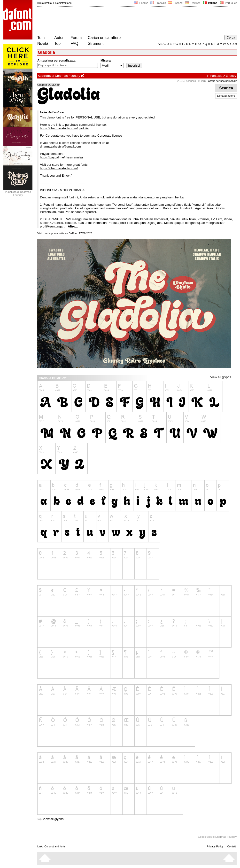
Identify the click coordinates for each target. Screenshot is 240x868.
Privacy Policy (215, 846)
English (141, 3)
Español (176, 3)
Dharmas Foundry (68, 76)
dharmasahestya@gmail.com (60, 146)
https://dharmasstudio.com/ (59, 168)
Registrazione (63, 3)
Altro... (73, 226)
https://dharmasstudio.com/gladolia (64, 128)
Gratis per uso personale (223, 81)
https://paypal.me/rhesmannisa (61, 157)
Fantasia (216, 76)
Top (57, 43)
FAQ (74, 43)
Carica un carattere (104, 38)
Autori (59, 38)
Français (158, 3)
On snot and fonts (55, 846)
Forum (76, 38)
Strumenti (96, 43)
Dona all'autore (226, 96)
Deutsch (193, 3)
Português (228, 3)
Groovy (231, 76)
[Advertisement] (125, 21)
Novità (43, 43)
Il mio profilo (44, 3)
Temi (41, 38)
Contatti (232, 846)
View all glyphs (221, 377)
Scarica (226, 88)
